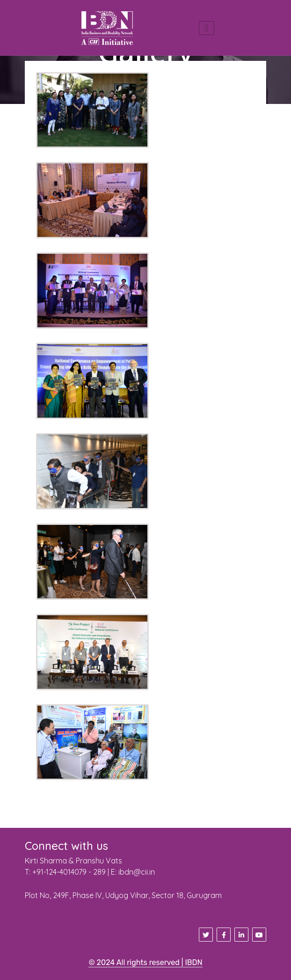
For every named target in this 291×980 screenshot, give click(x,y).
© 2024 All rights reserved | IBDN (145, 962)
